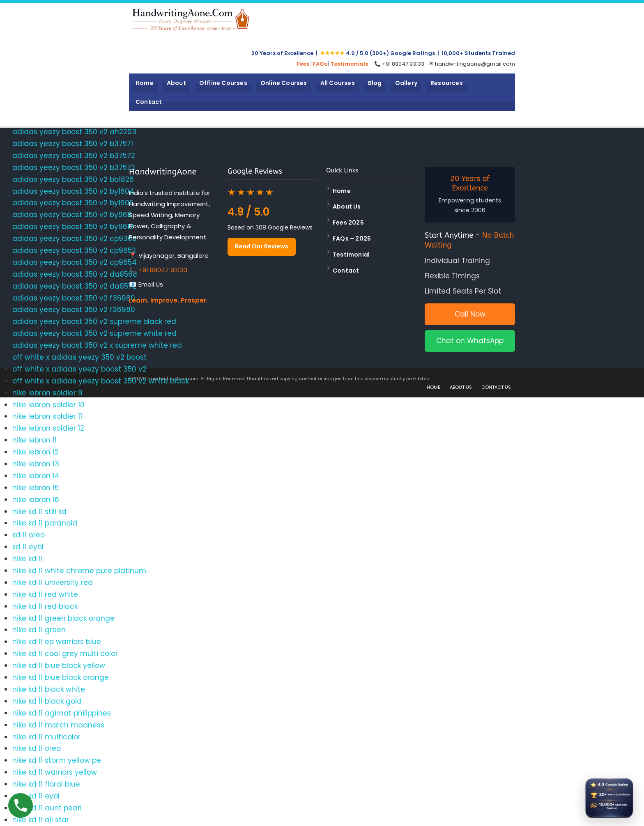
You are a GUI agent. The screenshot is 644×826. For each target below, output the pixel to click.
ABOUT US (461, 387)
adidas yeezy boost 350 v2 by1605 (73, 203)
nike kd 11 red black (45, 606)
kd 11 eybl (28, 547)
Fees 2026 (348, 223)
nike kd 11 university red (53, 583)
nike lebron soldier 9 (47, 393)
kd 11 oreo (29, 535)
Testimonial (351, 255)
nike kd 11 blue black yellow (59, 665)
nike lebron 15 (36, 488)
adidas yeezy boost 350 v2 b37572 (74, 156)
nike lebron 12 (36, 452)
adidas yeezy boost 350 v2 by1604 (73, 191)
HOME (434, 387)
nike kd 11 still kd (39, 512)
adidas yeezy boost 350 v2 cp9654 (75, 262)
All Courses (338, 83)
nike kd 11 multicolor (46, 737)
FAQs (320, 64)
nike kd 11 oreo (37, 748)
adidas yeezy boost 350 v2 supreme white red (94, 333)
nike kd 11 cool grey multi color (65, 654)
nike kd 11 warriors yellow (55, 772)
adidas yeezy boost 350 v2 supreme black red (94, 321)
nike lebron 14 (36, 476)
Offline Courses (223, 83)
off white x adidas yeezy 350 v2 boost (79, 357)
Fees (303, 64)
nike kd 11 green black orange (63, 618)
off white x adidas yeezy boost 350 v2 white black (101, 381)
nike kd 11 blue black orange (61, 677)
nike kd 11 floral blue (46, 784)
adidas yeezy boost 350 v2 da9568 (75, 274)
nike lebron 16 (36, 500)
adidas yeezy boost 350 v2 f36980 (74, 298)
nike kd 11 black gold (47, 701)
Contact (149, 102)
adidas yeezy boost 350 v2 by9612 (73, 227)
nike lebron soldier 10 (48, 405)
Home (145, 83)
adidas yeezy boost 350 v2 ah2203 (74, 132)
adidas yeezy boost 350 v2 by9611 (72, 215)
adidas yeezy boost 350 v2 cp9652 (74, 250)
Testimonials (349, 64)
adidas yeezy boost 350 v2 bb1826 (73, 179)
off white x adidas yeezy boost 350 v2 (79, 369)
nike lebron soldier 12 (48, 428)
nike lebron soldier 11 (47, 416)
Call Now (470, 314)
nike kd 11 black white (49, 689)
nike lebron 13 (36, 464)
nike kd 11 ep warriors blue (57, 642)
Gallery (406, 83)
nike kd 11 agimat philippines (62, 713)
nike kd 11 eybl (36, 796)
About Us (347, 206)
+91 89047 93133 (163, 270)
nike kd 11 (28, 559)
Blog (375, 83)
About (176, 83)
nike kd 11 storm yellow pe (57, 760)
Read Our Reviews (262, 246)
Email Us (151, 284)
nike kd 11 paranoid (45, 523)
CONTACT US (496, 387)
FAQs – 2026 (352, 239)
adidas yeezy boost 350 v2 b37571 (73, 144)
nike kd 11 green (39, 630)
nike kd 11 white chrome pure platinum (79, 571)
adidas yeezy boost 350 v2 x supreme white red (97, 345)
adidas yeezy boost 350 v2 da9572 (74, 286)
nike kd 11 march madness (58, 725)
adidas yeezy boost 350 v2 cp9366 (75, 239)
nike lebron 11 (34, 440)
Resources (447, 83)
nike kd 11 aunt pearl (47, 808)
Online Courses (284, 83)
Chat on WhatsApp (470, 341)
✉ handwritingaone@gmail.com (472, 64)
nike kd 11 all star (41, 820)
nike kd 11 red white (45, 594)
